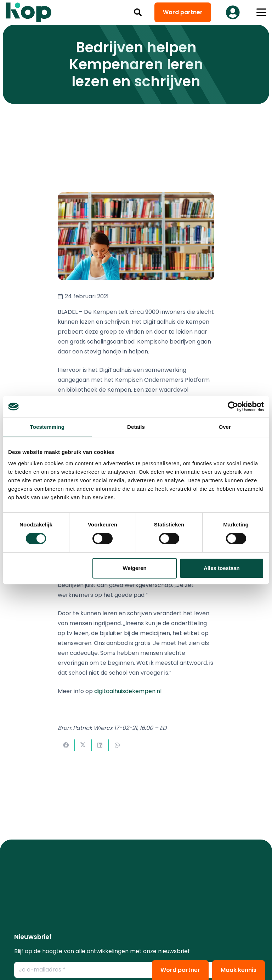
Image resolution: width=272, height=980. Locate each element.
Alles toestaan (222, 568)
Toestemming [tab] (47, 427)
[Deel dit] (66, 745)
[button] (138, 12)
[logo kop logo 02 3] (29, 12)
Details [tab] (136, 427)
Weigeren (135, 568)
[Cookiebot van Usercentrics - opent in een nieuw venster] (233, 407)
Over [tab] (225, 427)
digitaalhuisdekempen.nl (128, 691)
